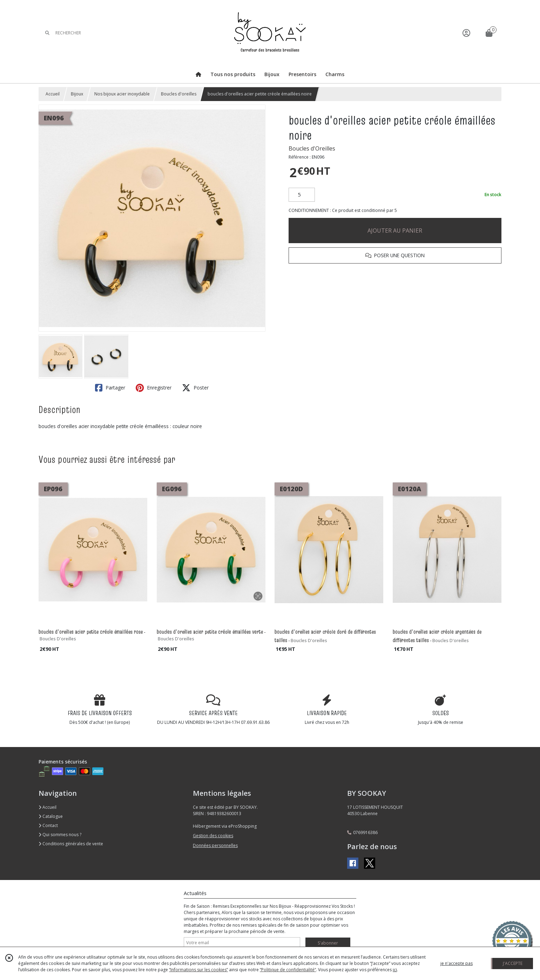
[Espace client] (466, 33)
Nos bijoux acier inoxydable (122, 94)
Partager (110, 388)
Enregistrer (154, 388)
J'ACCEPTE (513, 963)
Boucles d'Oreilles (312, 148)
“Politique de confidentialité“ (288, 970)
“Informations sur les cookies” (198, 970)
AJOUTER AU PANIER (395, 231)
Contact (48, 825)
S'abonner (328, 943)
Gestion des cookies (213, 836)
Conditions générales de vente (71, 844)
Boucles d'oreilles (179, 94)
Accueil (53, 94)
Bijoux (77, 94)
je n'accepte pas (457, 963)
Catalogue (51, 816)
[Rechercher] (47, 33)
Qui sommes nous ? (60, 835)
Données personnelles (215, 845)
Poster (195, 388)
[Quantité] (302, 195)
